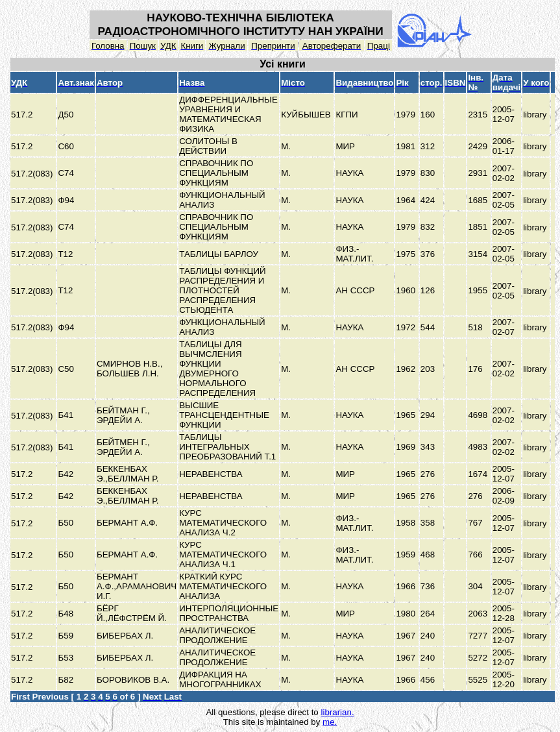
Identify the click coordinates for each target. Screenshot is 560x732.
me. (330, 722)
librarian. (337, 712)
